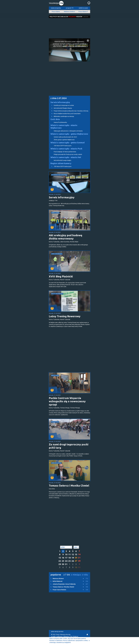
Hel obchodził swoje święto (62, 160)
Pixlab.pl (76, 636)
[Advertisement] (69, 28)
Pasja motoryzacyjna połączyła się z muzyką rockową (69, 111)
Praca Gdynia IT (83, 12)
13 (76, 554)
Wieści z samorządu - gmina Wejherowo (69, 134)
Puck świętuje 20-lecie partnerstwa (65, 152)
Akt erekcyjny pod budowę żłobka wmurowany (66, 237)
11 (69, 554)
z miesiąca (76, 575)
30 (63, 564)
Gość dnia (55, 119)
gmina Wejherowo (57, 254)
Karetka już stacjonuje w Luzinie (61, 105)
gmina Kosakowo (56, 463)
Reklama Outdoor (69, 12)
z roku (85, 575)
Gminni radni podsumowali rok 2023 (65, 137)
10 (66, 554)
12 (73, 554)
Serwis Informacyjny (60, 102)
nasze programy (56, 8)
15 (60, 558)
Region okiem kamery (61, 163)
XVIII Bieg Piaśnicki (61, 276)
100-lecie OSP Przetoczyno (63, 146)
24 (66, 561)
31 (66, 564)
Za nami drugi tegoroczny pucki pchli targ (69, 446)
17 (66, 558)
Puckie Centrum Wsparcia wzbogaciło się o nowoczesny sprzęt (67, 401)
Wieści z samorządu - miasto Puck (66, 149)
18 (69, 558)
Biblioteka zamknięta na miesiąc (61, 116)
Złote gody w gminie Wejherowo (64, 140)
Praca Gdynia (56, 12)
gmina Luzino (55, 213)
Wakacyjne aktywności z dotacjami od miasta (68, 131)
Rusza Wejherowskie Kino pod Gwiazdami (65, 114)
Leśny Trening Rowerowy (65, 316)
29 (60, 564)
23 (63, 561)
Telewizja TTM (68, 636)
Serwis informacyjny (62, 197)
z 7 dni (67, 575)
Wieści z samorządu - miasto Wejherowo (64, 127)
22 (60, 561)
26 (73, 561)
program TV (70, 8)
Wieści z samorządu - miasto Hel (66, 157)
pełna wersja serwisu (57, 631)
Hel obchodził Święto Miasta (60, 108)
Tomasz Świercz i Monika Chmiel (69, 486)
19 (73, 558)
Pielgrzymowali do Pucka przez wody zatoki (68, 154)
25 (69, 561)
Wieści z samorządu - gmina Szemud (67, 143)
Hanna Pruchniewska (60, 122)
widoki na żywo (83, 8)
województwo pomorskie (59, 175)
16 (63, 558)
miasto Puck (55, 375)
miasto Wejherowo (57, 294)
